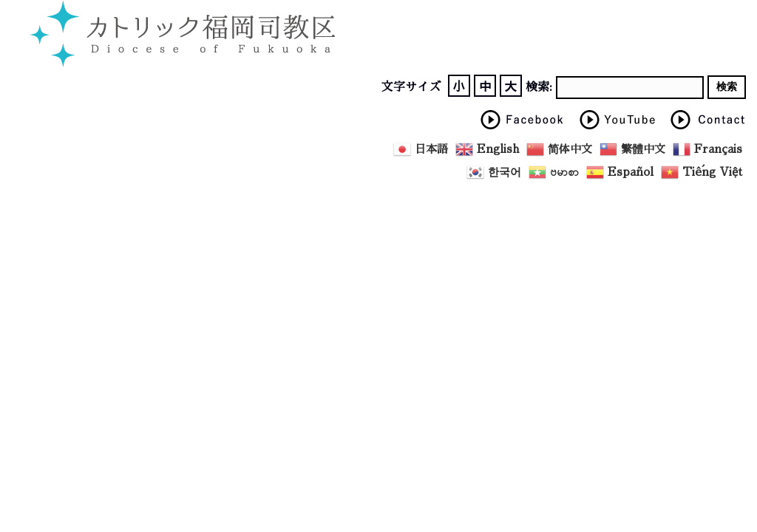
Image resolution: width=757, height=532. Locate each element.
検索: (539, 87)
